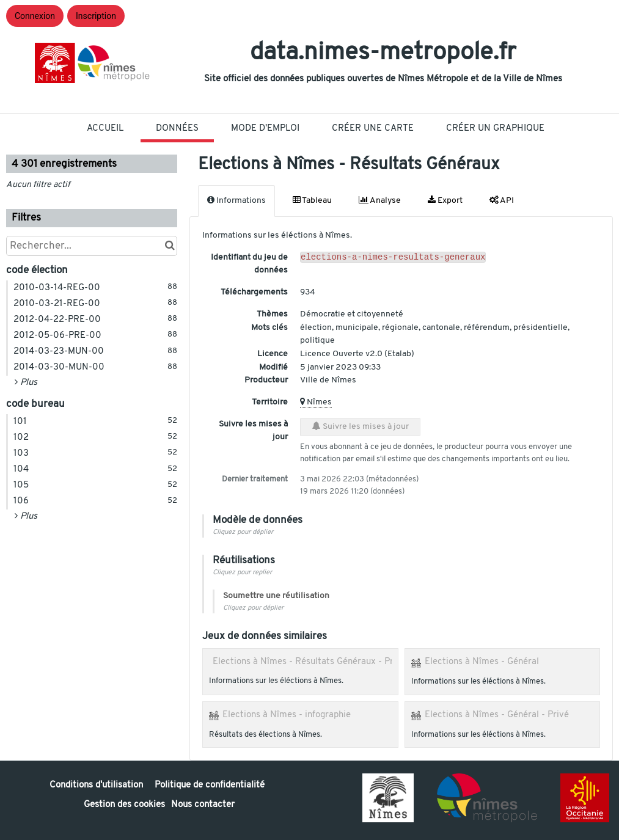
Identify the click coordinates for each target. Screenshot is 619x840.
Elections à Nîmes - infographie (287, 715)
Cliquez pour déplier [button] (243, 532)
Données (177, 129)
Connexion (35, 16)
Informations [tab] (236, 200)
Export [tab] (445, 200)
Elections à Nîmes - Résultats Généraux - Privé (309, 662)
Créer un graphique (495, 129)
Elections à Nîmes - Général (482, 662)
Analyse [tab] (380, 200)
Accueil (105, 129)
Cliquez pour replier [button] (242, 573)
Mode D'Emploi (265, 129)
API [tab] (502, 200)
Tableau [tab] (312, 200)
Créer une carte (373, 129)
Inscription (96, 16)
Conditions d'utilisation (97, 785)
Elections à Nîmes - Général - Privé (497, 715)
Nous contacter (203, 805)
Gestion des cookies (124, 805)
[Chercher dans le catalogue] (170, 246)
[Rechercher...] (92, 246)
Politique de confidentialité (210, 785)
